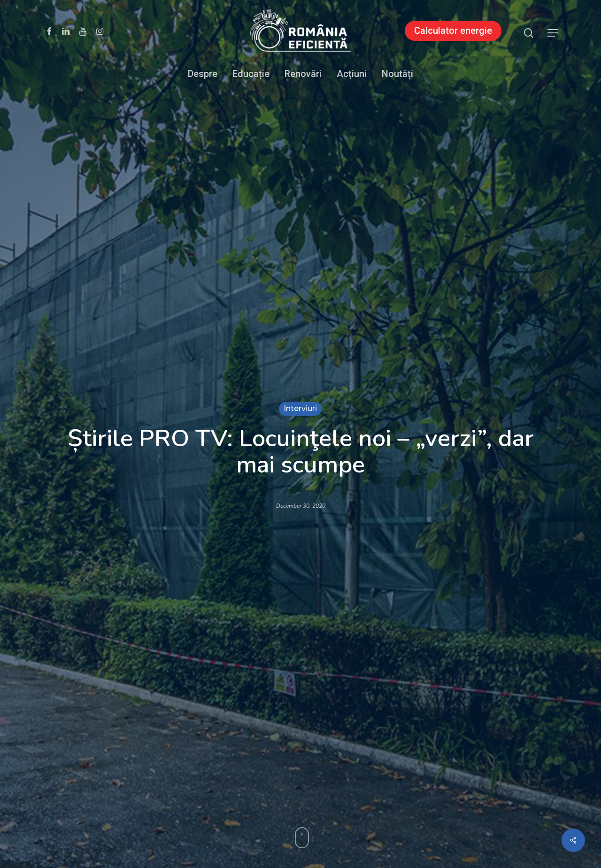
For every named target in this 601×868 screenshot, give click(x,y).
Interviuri (300, 408)
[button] (553, 33)
